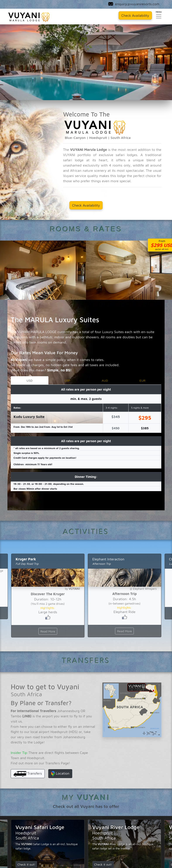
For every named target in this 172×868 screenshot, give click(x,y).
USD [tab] (29, 379)
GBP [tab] (67, 379)
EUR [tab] (142, 379)
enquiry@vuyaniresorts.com (133, 4)
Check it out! (26, 863)
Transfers (28, 773)
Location (60, 773)
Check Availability (86, 204)
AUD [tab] (105, 379)
